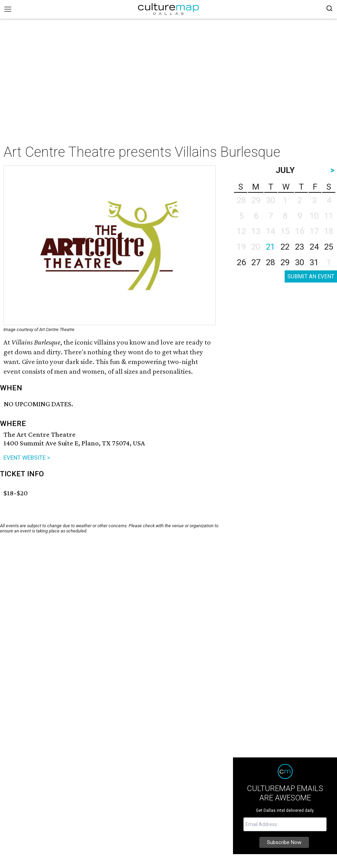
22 (285, 247)
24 (314, 247)
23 (300, 247)
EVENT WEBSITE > (27, 458)
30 (300, 262)
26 (241, 262)
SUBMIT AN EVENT (311, 276)
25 (329, 247)
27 (256, 262)
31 (314, 262)
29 (285, 262)
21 (270, 247)
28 (270, 262)
